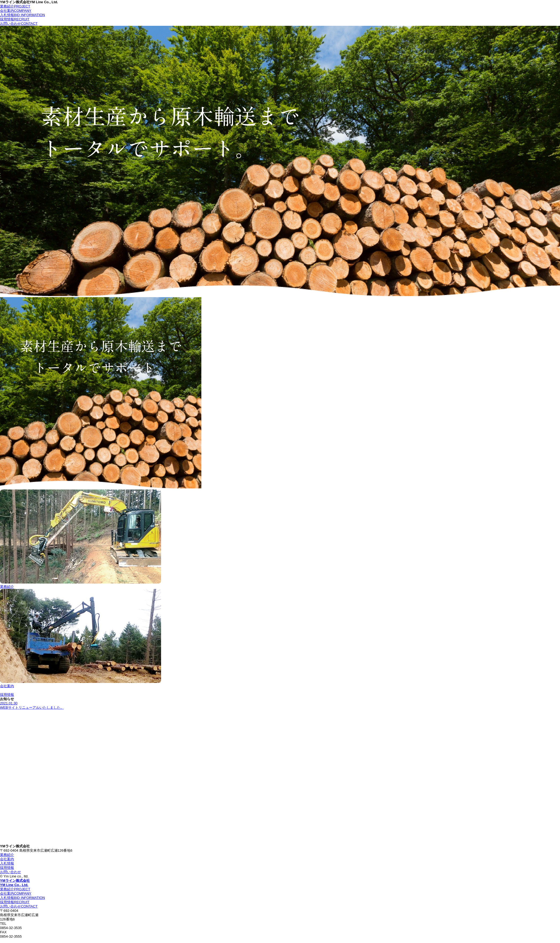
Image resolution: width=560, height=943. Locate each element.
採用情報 (15, 19)
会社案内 (16, 11)
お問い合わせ (19, 24)
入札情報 (22, 15)
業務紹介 (15, 6)
